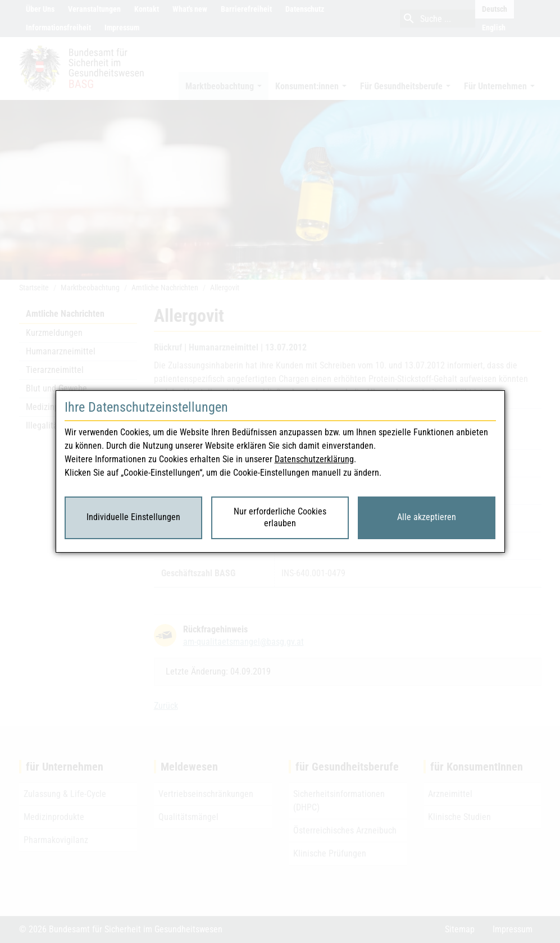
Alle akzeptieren (427, 517)
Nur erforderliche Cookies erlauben (280, 517)
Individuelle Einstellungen (133, 517)
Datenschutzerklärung (314, 459)
